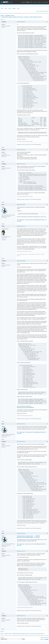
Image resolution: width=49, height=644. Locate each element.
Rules (6, 8)
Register (14, 8)
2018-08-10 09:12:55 (21, 150)
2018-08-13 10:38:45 (21, 261)
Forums (28, 2)
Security (38, 2)
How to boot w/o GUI (29, 220)
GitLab (34, 2)
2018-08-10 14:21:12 (21, 226)
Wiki (31, 2)
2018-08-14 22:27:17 (21, 551)
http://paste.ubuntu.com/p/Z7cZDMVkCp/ (25, 408)
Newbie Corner (10, 15)
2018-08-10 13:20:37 (21, 205)
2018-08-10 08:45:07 (21, 22)
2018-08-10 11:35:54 (21, 164)
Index (2, 8)
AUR (42, 2)
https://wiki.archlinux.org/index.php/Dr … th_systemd (28, 537)
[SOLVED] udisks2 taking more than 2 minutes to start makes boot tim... (22, 17)
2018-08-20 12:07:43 (21, 616)
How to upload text (21, 220)
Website (4, 240)
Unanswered (46, 11)
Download (46, 2)
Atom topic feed (45, 638)
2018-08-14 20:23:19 (21, 533)
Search (10, 8)
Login (18, 8)
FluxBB (47, 639)
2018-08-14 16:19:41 (21, 442)
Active (41, 11)
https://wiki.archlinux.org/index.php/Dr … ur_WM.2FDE (28, 536)
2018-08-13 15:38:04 (21, 424)
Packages (23, 2)
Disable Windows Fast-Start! (39, 220)
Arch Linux (7, 2)
